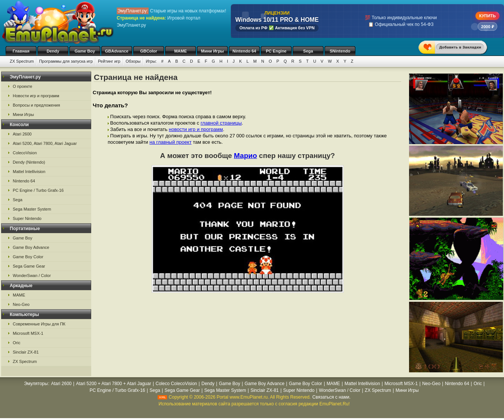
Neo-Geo (21, 304)
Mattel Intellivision (29, 172)
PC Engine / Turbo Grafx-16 (38, 190)
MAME (181, 51)
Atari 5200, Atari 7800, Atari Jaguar (45, 143)
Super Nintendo (27, 218)
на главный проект (170, 142)
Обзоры (133, 61)
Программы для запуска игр (66, 61)
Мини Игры (213, 51)
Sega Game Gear (29, 266)
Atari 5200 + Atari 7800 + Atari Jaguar (114, 384)
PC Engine (276, 51)
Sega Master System (32, 209)
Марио (245, 156)
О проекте (23, 86)
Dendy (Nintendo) (29, 162)
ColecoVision (25, 153)
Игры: (151, 61)
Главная (21, 51)
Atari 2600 (22, 134)
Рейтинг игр (109, 61)
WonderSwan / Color (32, 275)
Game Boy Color (28, 257)
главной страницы (221, 123)
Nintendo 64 (244, 51)
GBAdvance (117, 51)
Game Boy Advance (31, 247)
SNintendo (340, 51)
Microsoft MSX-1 (28, 333)
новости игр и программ (196, 129)
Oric (17, 343)
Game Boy (85, 51)
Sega (308, 51)
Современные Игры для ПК (39, 324)
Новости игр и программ (36, 96)
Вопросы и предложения (36, 105)
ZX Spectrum (22, 61)
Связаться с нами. (331, 397)
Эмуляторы (36, 384)
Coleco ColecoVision (176, 384)
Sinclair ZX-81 (26, 352)
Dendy (53, 51)
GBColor (148, 51)
